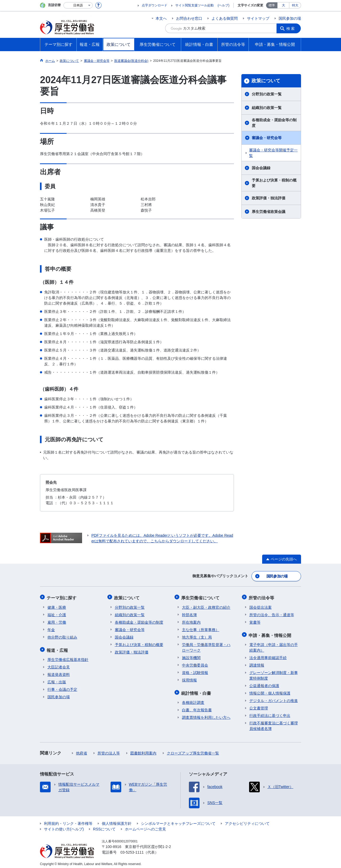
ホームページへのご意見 (145, 826)
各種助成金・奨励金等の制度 (274, 123)
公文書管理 (259, 705)
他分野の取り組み (62, 635)
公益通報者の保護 (264, 683)
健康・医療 (57, 605)
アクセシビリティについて (247, 821)
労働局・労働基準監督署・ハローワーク (206, 646)
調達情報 (257, 662)
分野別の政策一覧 (267, 94)
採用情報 (189, 678)
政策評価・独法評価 (269, 198)
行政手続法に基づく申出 (270, 713)
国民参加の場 (290, 18)
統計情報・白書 (197, 691)
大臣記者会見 (59, 664)
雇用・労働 (57, 620)
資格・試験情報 (195, 671)
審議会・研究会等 (267, 138)
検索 (291, 28)
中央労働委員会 (195, 663)
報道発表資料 (59, 672)
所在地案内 (191, 620)
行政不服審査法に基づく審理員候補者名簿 (274, 723)
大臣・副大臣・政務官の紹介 (206, 605)
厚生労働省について (201, 597)
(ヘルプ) (224, 5)
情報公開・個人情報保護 (270, 690)
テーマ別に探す (62, 597)
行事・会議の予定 (62, 687)
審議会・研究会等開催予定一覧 (273, 153)
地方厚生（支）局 (197, 635)
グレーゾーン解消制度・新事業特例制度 (274, 673)
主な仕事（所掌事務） (201, 628)
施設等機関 (191, 656)
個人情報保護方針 (117, 821)
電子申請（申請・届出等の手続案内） (274, 645)
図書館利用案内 (143, 750)
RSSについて (104, 826)
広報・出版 (57, 679)
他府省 (82, 750)
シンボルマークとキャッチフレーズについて (178, 821)
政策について (266, 81)
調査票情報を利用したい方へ (206, 714)
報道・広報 (58, 648)
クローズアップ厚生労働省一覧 (193, 750)
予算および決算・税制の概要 (274, 183)
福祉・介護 (57, 613)
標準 (272, 5)
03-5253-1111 (132, 849)
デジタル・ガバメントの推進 (274, 698)
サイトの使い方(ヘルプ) (64, 826)
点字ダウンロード (155, 5)
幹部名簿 (189, 613)
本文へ (161, 18)
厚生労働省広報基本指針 (68, 657)
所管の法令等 (262, 597)
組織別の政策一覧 (267, 108)
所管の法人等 (109, 750)
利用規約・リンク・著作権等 (68, 821)
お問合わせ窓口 (189, 18)
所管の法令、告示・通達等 (272, 613)
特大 (295, 5)
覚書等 (255, 620)
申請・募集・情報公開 (271, 633)
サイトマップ (258, 18)
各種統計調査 (193, 700)
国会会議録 (261, 168)
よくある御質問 (225, 18)
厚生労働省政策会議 (269, 212)
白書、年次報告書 (197, 707)
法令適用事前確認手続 (268, 655)
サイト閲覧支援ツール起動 (194, 5)
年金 (51, 628)
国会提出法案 (261, 605)
